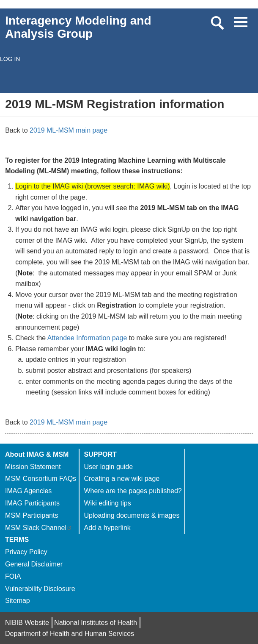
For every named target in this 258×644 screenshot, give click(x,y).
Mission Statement (33, 467)
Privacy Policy (26, 552)
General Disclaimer (34, 564)
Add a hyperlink (107, 528)
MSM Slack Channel (39, 528)
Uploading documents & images (132, 515)
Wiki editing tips (107, 503)
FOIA (13, 576)
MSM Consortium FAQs (41, 479)
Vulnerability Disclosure (40, 589)
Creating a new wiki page (122, 479)
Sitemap (18, 601)
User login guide (108, 467)
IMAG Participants (32, 503)
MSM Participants (32, 515)
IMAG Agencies (28, 491)
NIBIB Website (27, 623)
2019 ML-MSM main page (69, 130)
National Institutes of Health (96, 623)
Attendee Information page (87, 338)
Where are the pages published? (133, 491)
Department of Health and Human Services (70, 634)
